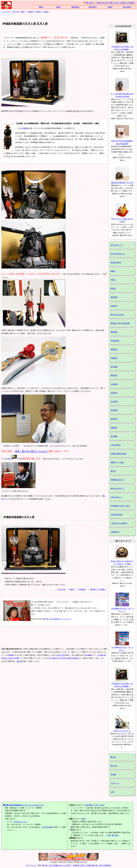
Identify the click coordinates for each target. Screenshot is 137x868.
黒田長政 (114, 410)
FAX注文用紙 (47, 827)
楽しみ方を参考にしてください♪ (59, 619)
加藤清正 (114, 428)
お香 (112, 792)
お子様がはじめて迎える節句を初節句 (64, 658)
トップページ (6, 12)
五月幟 (88, 655)
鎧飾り (41, 7)
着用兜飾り (93, 7)
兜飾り (59, 7)
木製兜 (110, 7)
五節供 (11, 655)
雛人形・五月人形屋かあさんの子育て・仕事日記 (61, 865)
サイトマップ (31, 865)
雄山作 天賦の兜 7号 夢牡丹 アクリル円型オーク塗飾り (122, 561)
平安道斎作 (115, 341)
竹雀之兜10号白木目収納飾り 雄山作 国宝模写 (122, 141)
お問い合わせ (116, 497)
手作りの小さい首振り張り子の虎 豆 (122, 219)
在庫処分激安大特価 (118, 454)
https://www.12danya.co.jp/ (24, 805)
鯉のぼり (114, 766)
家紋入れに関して (118, 488)
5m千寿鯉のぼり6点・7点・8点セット (122, 647)
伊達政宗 (31, 12)
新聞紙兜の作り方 (118, 480)
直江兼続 (114, 436)
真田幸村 (114, 419)
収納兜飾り (76, 7)
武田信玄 (114, 393)
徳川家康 (114, 367)
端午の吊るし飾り (118, 315)
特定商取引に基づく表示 (120, 506)
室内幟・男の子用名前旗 (120, 323)
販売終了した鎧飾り (42, 12)
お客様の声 (115, 532)
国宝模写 (114, 332)
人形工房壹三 (116, 445)
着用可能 (114, 297)
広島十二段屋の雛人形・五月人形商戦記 (96, 865)
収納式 (113, 289)
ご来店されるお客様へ (119, 523)
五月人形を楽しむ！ (118, 254)
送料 (83, 819)
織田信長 (114, 349)
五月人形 (16, 12)
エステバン (115, 783)
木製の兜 (114, 306)
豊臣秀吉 (114, 375)
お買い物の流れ (117, 515)
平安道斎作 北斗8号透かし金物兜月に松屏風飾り (122, 47)
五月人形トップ (117, 245)
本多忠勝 (114, 402)
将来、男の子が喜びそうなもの (31, 451)
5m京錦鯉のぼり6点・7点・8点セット (122, 609)
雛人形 (19, 661)
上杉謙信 (114, 384)
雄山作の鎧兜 (116, 262)
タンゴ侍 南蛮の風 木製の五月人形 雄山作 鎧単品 (122, 94)
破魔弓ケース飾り (118, 462)
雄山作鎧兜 (127, 7)
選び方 (113, 471)
